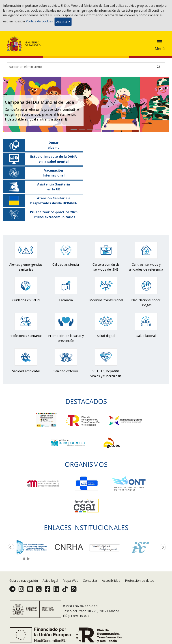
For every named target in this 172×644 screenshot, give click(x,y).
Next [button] (162, 547)
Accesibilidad (111, 580)
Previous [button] (10, 547)
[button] (11, 104)
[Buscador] (86, 67)
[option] (34, 547)
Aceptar (63, 22)
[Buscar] (159, 67)
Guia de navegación (24, 580)
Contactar (90, 580)
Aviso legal (50, 580)
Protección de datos (140, 580)
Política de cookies (39, 21)
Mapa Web (71, 580)
